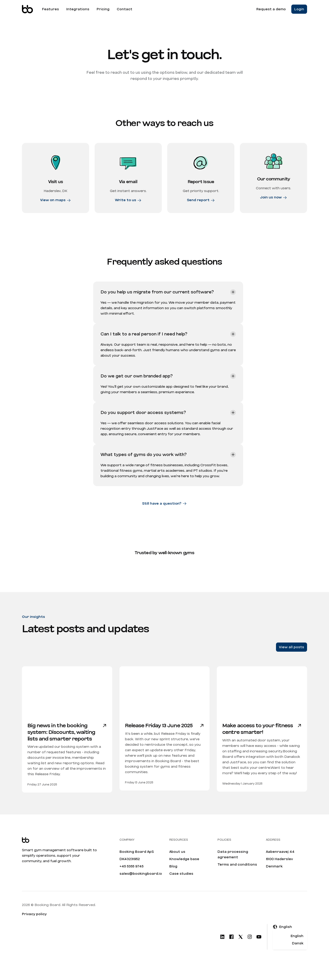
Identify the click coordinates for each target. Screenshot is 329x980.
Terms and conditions (237, 873)
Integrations (78, 9)
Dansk (298, 952)
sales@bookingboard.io (141, 882)
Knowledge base (184, 867)
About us (177, 860)
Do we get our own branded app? (137, 385)
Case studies (181, 882)
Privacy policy (34, 922)
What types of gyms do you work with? (144, 463)
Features (50, 9)
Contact (125, 9)
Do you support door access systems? (143, 421)
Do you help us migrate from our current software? (157, 300)
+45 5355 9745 (131, 875)
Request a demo (271, 9)
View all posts (292, 656)
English (297, 944)
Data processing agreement (233, 863)
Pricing (103, 9)
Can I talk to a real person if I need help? (144, 342)
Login (299, 9)
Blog (173, 875)
